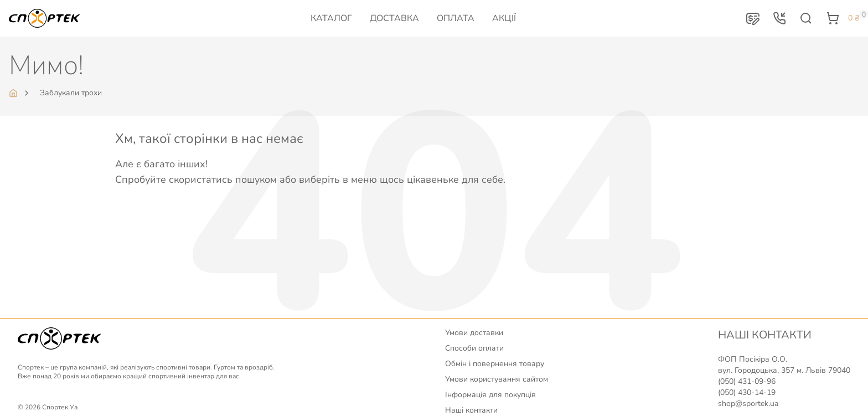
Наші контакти (471, 410)
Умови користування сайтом (497, 379)
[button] (753, 18)
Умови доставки (474, 333)
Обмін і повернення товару (495, 364)
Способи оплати (474, 348)
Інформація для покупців (490, 395)
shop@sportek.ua (748, 404)
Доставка (394, 18)
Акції (504, 18)
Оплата (456, 18)
